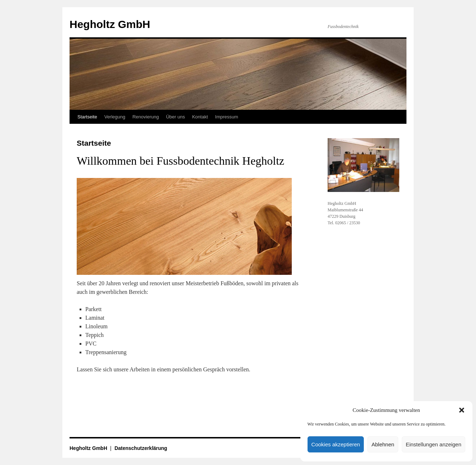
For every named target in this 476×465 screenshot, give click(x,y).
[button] (462, 410)
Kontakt (200, 117)
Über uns (175, 117)
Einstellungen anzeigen (434, 444)
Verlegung (115, 117)
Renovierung (146, 117)
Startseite (87, 117)
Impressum (227, 117)
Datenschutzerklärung (141, 448)
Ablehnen (383, 444)
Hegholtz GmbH (110, 24)
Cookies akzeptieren (336, 444)
